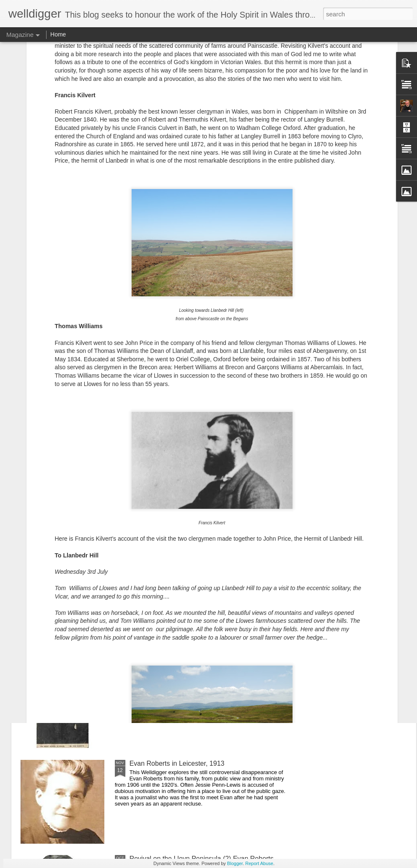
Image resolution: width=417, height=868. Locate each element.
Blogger (235, 863)
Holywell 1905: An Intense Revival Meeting (260, 320)
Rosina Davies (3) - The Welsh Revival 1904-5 (64, 320)
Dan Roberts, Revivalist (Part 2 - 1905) (187, 573)
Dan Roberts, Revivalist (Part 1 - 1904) (187, 668)
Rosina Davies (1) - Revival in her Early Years (361, 320)
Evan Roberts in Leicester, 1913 (177, 763)
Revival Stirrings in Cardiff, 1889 (177, 383)
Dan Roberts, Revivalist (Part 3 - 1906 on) (192, 478)
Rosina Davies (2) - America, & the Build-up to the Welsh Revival (166, 323)
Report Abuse (259, 863)
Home (58, 34)
